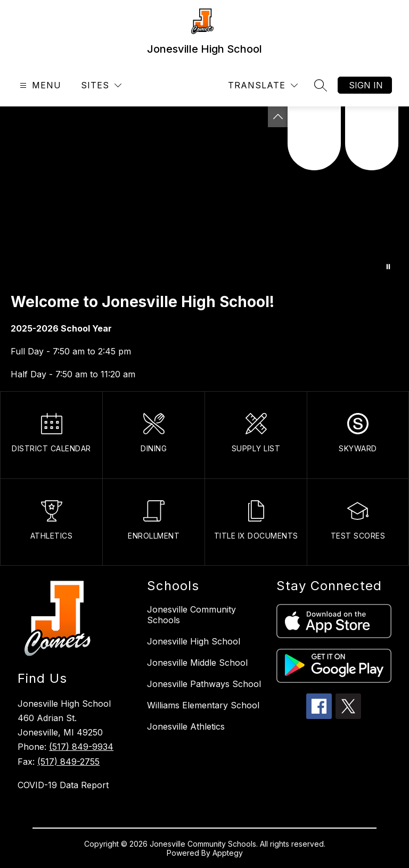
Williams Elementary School (203, 705)
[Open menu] (39, 85)
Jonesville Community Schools (191, 615)
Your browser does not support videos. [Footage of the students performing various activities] (204, 194)
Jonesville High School (194, 641)
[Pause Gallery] (388, 267)
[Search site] (321, 85)
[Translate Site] (263, 85)
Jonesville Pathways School (204, 684)
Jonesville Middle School (197, 663)
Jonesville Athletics (186, 726)
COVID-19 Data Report (63, 785)
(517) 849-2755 (68, 762)
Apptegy (228, 853)
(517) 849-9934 (81, 747)
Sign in (366, 85)
